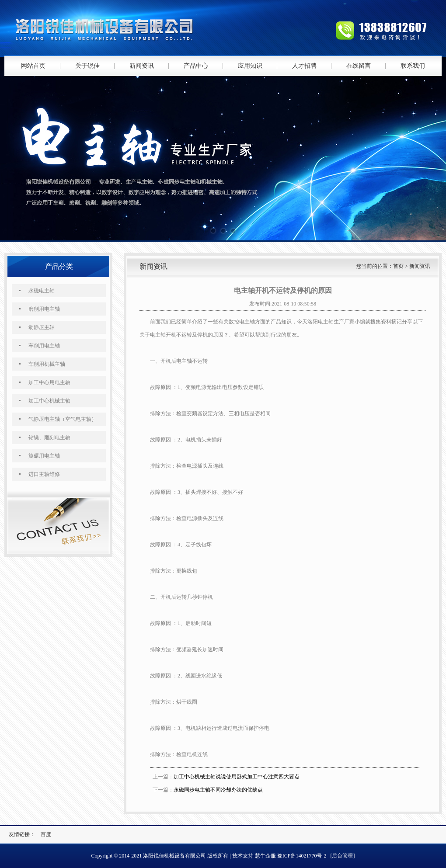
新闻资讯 (142, 66)
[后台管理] (342, 856)
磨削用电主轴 (44, 309)
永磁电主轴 (42, 291)
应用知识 (250, 66)
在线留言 (359, 66)
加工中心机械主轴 (49, 401)
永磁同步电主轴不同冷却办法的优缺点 (218, 790)
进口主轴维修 (44, 474)
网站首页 (33, 66)
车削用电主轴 (44, 346)
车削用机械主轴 (47, 364)
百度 (46, 834)
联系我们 (413, 66)
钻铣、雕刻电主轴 (49, 437)
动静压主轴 (42, 327)
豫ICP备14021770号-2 (302, 856)
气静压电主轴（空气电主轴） (63, 419)
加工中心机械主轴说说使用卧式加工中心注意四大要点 (237, 777)
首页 (398, 266)
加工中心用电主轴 (49, 382)
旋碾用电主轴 (44, 456)
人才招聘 (304, 66)
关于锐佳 (87, 66)
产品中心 (196, 66)
